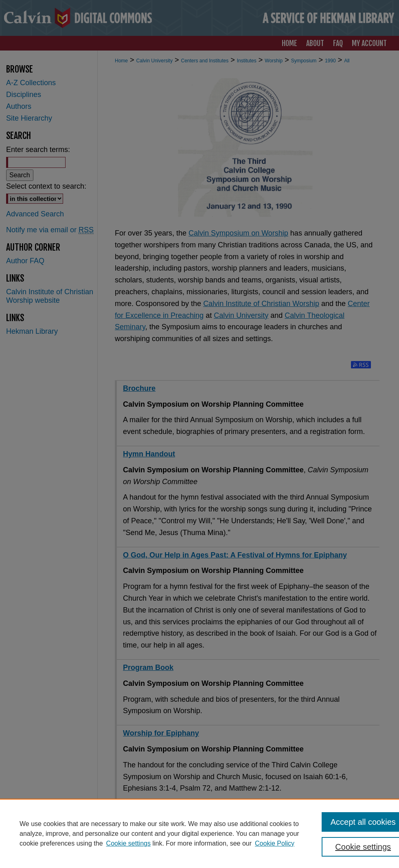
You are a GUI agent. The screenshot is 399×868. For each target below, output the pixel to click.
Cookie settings (128, 843)
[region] (199, 833)
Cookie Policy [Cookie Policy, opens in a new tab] (275, 843)
